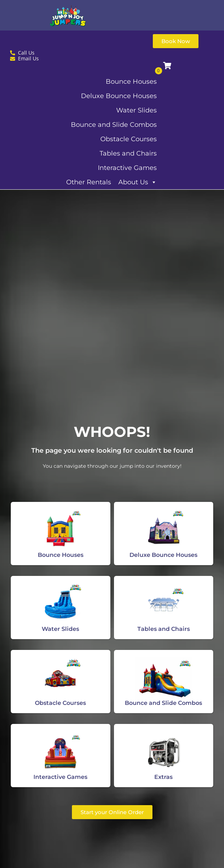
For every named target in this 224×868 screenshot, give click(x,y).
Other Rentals (89, 182)
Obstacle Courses (129, 139)
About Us (138, 182)
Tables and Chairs (128, 153)
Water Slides (136, 110)
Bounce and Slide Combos (114, 125)
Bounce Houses (131, 82)
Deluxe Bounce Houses (119, 96)
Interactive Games (127, 168)
